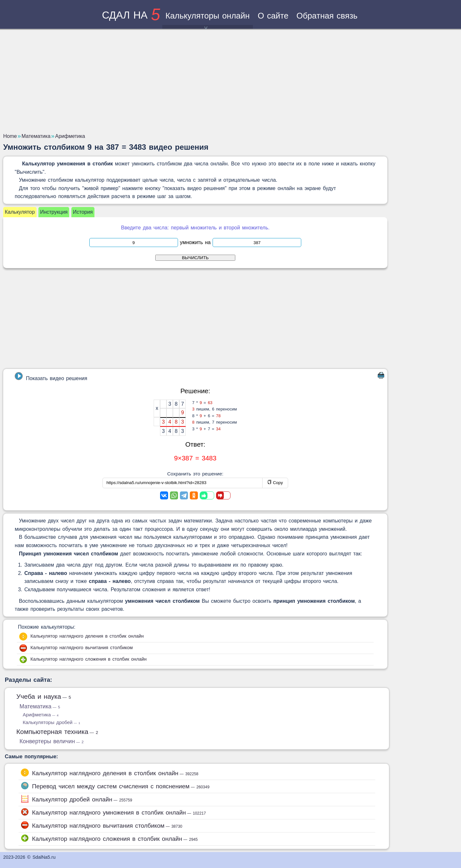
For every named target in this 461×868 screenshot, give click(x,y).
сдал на (131, 15)
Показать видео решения (51, 377)
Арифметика (41, 715)
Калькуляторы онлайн (208, 20)
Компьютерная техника (57, 732)
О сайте (273, 16)
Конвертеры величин (52, 741)
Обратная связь (327, 16)
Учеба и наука (44, 696)
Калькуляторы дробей (51, 722)
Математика (40, 706)
